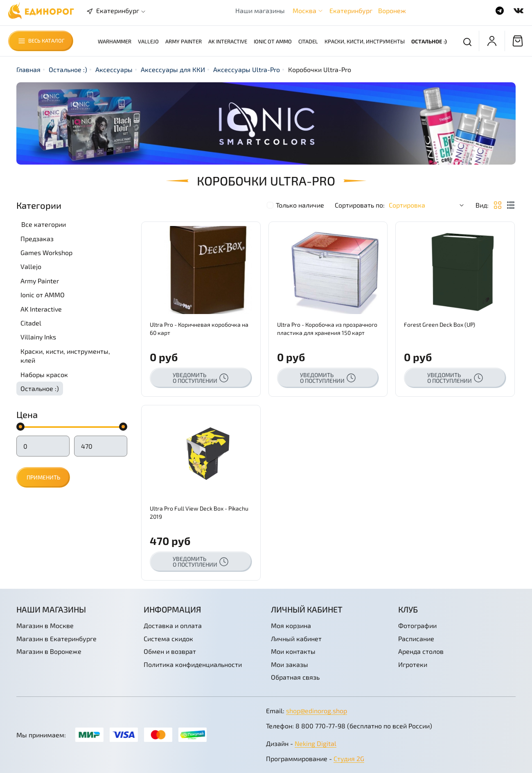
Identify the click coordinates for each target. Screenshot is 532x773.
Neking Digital (316, 743)
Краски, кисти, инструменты (365, 41)
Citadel (308, 41)
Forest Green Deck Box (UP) (440, 324)
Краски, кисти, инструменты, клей (65, 356)
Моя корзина (291, 625)
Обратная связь (295, 677)
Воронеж (392, 10)
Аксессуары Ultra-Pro (247, 69)
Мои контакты (293, 651)
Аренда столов (421, 651)
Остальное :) (429, 41)
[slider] (20, 427)
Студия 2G (349, 758)
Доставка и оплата (173, 625)
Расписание (416, 639)
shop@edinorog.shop (317, 711)
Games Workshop (46, 252)
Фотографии (417, 625)
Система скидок (168, 639)
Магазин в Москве (45, 625)
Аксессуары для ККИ (173, 69)
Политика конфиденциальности (193, 664)
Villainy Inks (38, 337)
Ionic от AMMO (273, 41)
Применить (43, 477)
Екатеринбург (351, 10)
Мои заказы (290, 664)
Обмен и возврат (170, 651)
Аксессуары (114, 69)
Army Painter (184, 41)
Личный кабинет (296, 639)
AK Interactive (228, 41)
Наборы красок (44, 374)
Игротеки (413, 664)
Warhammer (115, 41)
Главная (28, 69)
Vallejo (148, 41)
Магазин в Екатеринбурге (56, 639)
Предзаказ (37, 238)
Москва (304, 10)
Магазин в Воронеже (49, 651)
